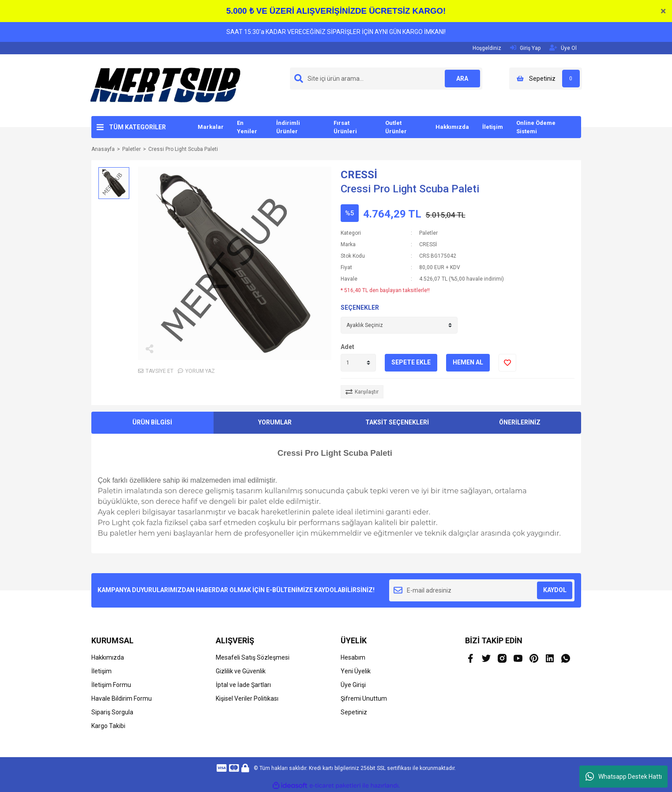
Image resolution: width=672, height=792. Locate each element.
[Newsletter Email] (482, 590)
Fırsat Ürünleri (345, 127)
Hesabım (353, 657)
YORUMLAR (275, 422)
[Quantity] (358, 363)
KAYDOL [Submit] (555, 590)
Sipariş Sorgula (112, 712)
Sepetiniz (354, 712)
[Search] (386, 79)
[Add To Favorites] (507, 363)
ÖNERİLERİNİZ (520, 422)
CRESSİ (359, 175)
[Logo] (165, 85)
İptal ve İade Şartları (243, 685)
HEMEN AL (468, 362)
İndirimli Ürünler (288, 127)
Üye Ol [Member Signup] (563, 48)
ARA (462, 79)
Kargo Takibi (108, 726)
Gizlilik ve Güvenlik (241, 671)
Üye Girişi (353, 685)
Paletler (428, 233)
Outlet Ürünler (396, 127)
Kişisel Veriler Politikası (247, 698)
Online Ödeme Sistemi (536, 127)
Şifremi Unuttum (364, 698)
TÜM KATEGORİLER (137, 127)
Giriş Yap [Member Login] (525, 48)
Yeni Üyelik (356, 671)
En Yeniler (247, 127)
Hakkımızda (452, 127)
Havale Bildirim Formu (122, 698)
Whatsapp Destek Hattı (624, 777)
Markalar (211, 127)
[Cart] (546, 79)
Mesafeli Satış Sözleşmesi (253, 657)
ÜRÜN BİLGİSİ (152, 422)
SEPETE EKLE (411, 362)
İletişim (493, 127)
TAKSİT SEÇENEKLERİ (397, 422)
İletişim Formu (111, 685)
